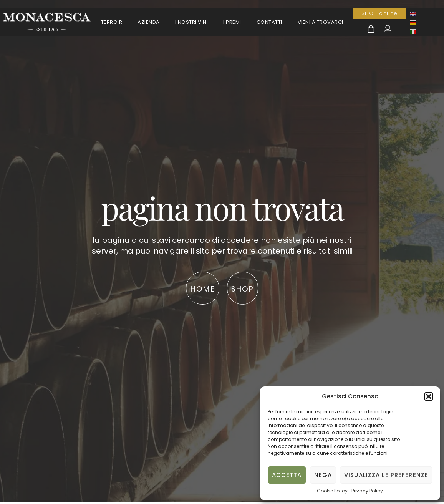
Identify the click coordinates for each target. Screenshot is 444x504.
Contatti (269, 22)
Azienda (149, 22)
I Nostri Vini (192, 22)
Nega (323, 475)
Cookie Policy (332, 491)
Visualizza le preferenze (386, 475)
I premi (232, 22)
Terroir (112, 22)
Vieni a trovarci (321, 22)
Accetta (287, 475)
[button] (429, 396)
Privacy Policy (367, 491)
